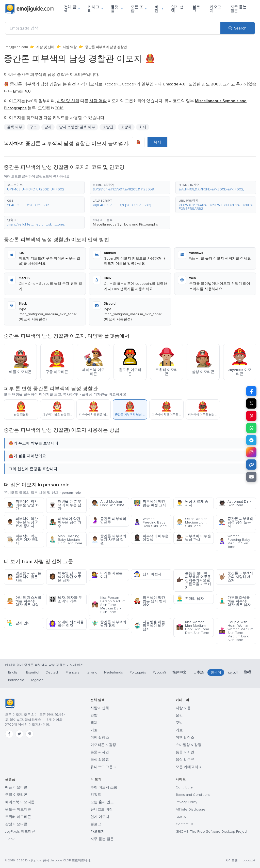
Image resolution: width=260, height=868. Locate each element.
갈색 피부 (14, 127)
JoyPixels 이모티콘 (20, 832)
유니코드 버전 (102, 809)
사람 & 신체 (100, 708)
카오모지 (215, 9)
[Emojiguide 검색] (113, 28)
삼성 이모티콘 (16, 824)
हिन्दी (248, 672)
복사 (157, 142)
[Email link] (251, 477)
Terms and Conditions (193, 795)
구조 (33, 127)
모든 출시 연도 (102, 802)
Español (33, 672)
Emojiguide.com (16, 47)
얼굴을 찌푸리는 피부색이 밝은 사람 (24, 577)
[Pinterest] (29, 734)
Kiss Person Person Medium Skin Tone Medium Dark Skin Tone (108, 605)
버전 (159, 9)
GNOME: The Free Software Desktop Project (212, 832)
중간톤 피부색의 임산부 (109, 521)
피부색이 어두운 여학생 (151, 538)
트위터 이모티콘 (18, 817)
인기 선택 (177, 9)
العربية (233, 672)
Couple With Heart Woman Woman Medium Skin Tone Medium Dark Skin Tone (236, 631)
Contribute (184, 787)
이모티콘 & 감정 (103, 745)
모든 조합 (139, 9)
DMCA (181, 817)
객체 (94, 723)
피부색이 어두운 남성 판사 (194, 538)
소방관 (108, 127)
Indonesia (16, 680)
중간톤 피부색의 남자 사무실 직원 (109, 540)
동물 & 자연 (100, 752)
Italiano (92, 672)
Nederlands (113, 672)
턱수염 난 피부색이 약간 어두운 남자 (65, 577)
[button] (44, 187)
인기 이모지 (100, 817)
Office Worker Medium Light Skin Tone (191, 522)
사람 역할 (70, 47)
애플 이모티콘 (16, 787)
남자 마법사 (148, 574)
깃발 (94, 715)
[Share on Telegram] (251, 440)
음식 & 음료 (100, 760)
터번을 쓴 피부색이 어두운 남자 (65, 505)
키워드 (96, 795)
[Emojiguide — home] (30, 9)
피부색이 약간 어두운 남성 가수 (65, 522)
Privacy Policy (186, 802)
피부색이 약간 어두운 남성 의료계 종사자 (23, 522)
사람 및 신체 (45, 47)
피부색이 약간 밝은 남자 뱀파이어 (150, 601)
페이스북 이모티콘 (20, 802)
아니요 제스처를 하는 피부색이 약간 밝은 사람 (24, 601)
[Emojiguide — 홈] (10, 704)
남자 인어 (19, 623)
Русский (159, 672)
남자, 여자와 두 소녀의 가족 (66, 599)
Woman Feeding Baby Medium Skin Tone (234, 541)
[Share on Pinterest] (251, 416)
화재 (143, 127)
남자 (48, 127)
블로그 (196, 9)
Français (72, 672)
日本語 (199, 672)
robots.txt (248, 860)
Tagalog (37, 680)
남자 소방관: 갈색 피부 (77, 127)
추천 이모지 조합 (104, 787)
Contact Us (185, 824)
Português (138, 672)
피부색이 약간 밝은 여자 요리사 (23, 540)
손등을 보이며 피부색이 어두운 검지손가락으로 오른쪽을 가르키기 (194, 580)
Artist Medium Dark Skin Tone (108, 503)
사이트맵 (232, 860)
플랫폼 (117, 9)
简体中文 (180, 672)
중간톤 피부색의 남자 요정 (109, 624)
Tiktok (10, 839)
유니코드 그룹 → (103, 767)
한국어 (216, 672)
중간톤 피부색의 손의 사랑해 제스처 (236, 577)
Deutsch (52, 672)
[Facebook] (9, 734)
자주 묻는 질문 (238, 9)
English (14, 672)
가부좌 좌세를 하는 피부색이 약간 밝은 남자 (235, 601)
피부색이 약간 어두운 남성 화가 (23, 505)
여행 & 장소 (100, 737)
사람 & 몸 (183, 708)
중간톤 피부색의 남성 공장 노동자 (236, 522)
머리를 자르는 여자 (107, 575)
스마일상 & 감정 (189, 745)
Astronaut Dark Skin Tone (235, 503)
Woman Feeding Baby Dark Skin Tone (150, 522)
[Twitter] (19, 734)
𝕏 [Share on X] (251, 403)
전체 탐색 (72, 9)
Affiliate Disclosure (191, 809)
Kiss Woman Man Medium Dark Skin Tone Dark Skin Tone (193, 627)
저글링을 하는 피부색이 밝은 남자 (149, 626)
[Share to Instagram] (251, 452)
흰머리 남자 (190, 599)
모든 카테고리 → (188, 767)
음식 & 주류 (185, 760)
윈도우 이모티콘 (18, 809)
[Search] (238, 28)
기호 (94, 730)
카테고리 (95, 9)
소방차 (126, 127)
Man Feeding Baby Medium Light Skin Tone (66, 540)
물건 (179, 715)
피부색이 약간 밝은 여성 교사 (150, 503)
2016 (59, 108)
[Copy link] (251, 465)
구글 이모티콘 (16, 795)
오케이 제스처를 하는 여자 (66, 624)
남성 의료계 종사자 (192, 503)
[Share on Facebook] (251, 391)
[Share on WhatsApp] (251, 428)
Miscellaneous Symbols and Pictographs (125, 224)
